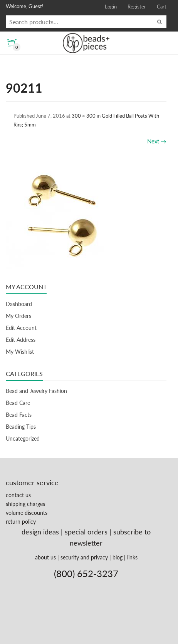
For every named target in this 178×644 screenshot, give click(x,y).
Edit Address (21, 340)
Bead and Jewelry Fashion (36, 391)
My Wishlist (20, 352)
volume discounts (27, 513)
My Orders (18, 316)
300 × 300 (84, 116)
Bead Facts (19, 415)
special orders (86, 532)
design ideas (40, 532)
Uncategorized (23, 438)
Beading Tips (21, 427)
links (132, 557)
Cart (162, 7)
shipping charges (25, 504)
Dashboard (19, 304)
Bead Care (18, 403)
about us (45, 557)
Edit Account (21, 328)
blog (118, 557)
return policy (21, 522)
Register (137, 7)
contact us (18, 495)
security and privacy (84, 557)
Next (157, 141)
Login (111, 7)
